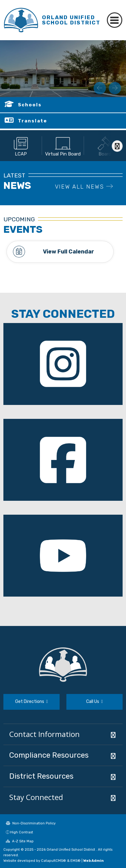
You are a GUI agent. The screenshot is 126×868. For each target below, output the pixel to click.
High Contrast (22, 832)
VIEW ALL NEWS (84, 187)
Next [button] (115, 88)
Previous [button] (100, 88)
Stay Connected (36, 797)
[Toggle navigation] (115, 20)
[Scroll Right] (117, 146)
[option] (63, 69)
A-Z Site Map (20, 841)
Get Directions (31, 702)
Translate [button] (33, 121)
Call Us (94, 702)
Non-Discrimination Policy (31, 823)
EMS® (76, 861)
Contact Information (44, 734)
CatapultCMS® (54, 861)
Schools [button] (30, 105)
